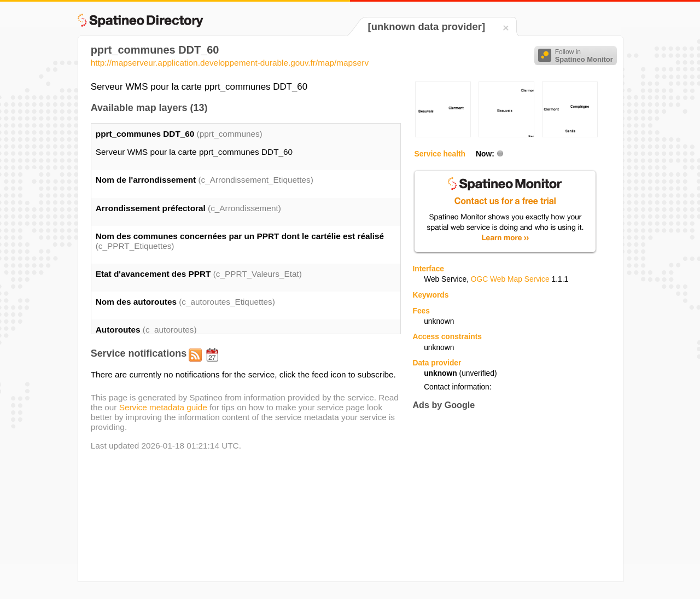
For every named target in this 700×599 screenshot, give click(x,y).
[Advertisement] (504, 496)
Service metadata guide (163, 407)
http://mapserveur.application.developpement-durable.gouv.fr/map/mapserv (230, 63)
